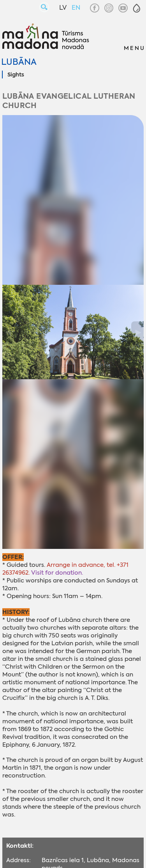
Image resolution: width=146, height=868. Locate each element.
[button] (137, 8)
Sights (16, 75)
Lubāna (19, 62)
